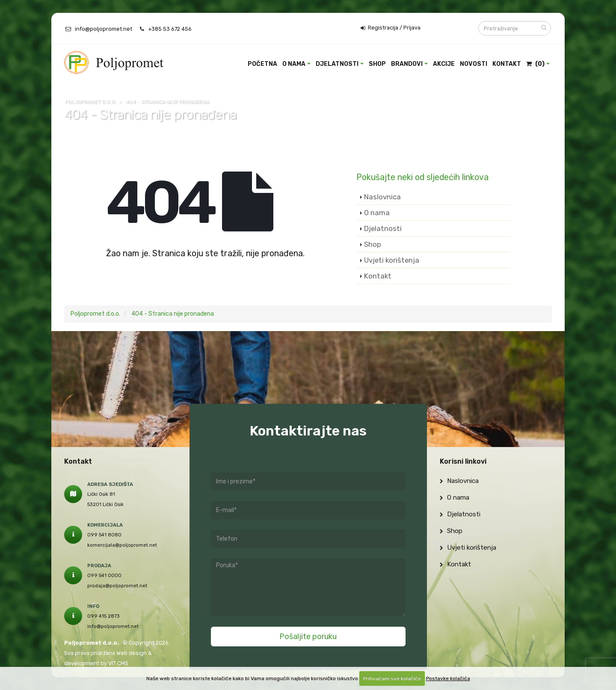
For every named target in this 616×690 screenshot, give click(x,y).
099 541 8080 (104, 535)
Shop (377, 64)
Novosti (474, 64)
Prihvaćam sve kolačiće (392, 678)
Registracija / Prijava (391, 28)
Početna (262, 64)
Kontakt (507, 64)
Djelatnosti (337, 64)
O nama (294, 64)
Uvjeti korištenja (392, 260)
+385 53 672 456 (170, 29)
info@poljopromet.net (104, 29)
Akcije (444, 64)
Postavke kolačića (448, 678)
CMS (123, 663)
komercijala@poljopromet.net (122, 545)
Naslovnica (382, 197)
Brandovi (407, 64)
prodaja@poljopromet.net (117, 586)
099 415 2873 (104, 616)
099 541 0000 (104, 575)
